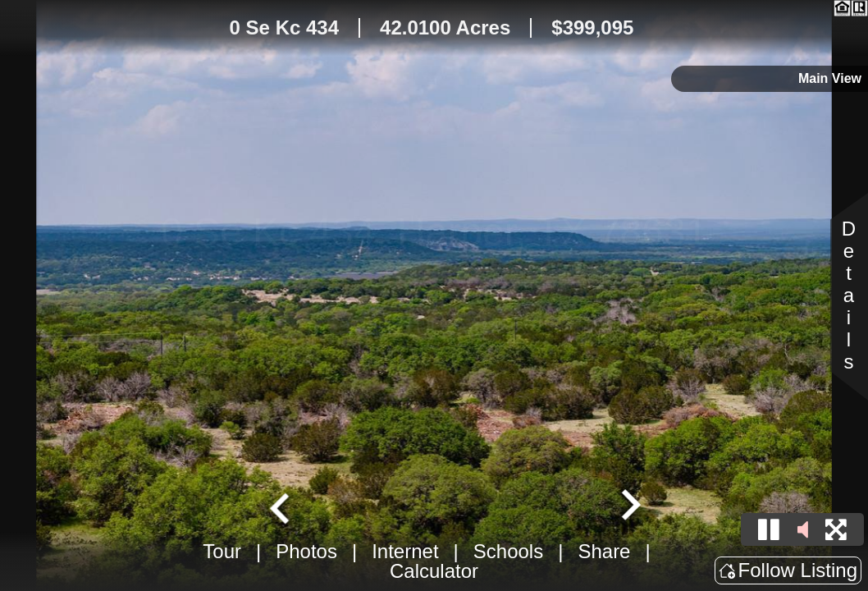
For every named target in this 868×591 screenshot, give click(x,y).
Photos (306, 551)
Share (604, 551)
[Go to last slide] (281, 506)
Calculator (434, 571)
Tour (222, 551)
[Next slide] (629, 506)
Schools (508, 551)
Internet (405, 551)
